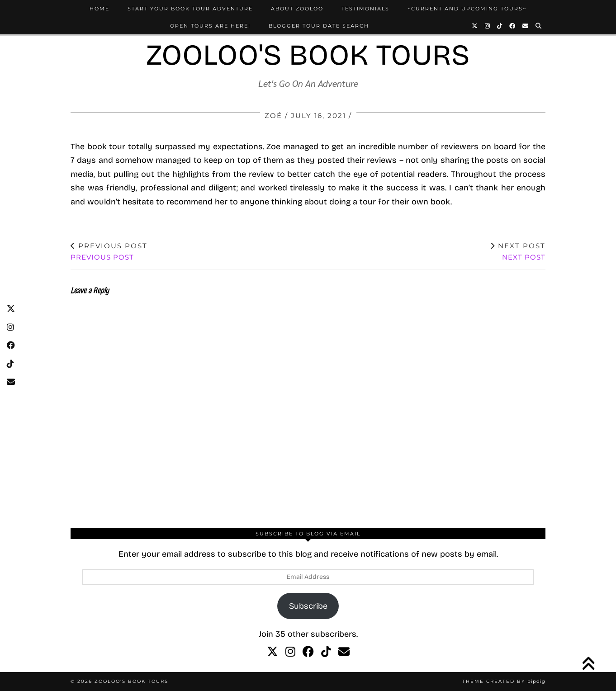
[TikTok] (500, 26)
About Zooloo (297, 9)
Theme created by (504, 681)
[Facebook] (513, 26)
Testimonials (365, 9)
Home (100, 9)
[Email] (526, 26)
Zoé (273, 116)
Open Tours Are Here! (210, 26)
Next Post (518, 251)
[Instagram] (488, 26)
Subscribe (308, 606)
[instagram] (290, 652)
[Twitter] (475, 26)
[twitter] (272, 652)
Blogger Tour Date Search (319, 26)
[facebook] (308, 652)
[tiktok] (326, 652)
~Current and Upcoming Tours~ (467, 9)
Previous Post (109, 251)
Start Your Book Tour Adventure (190, 9)
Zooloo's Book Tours (308, 55)
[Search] (539, 26)
